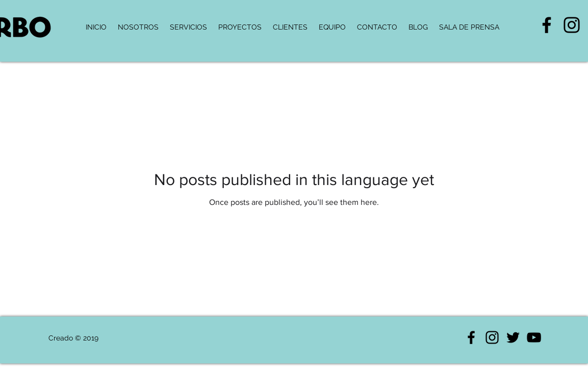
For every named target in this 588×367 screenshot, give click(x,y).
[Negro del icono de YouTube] (534, 337)
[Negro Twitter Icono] (513, 337)
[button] (469, 27)
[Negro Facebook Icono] (547, 25)
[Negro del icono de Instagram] (572, 25)
